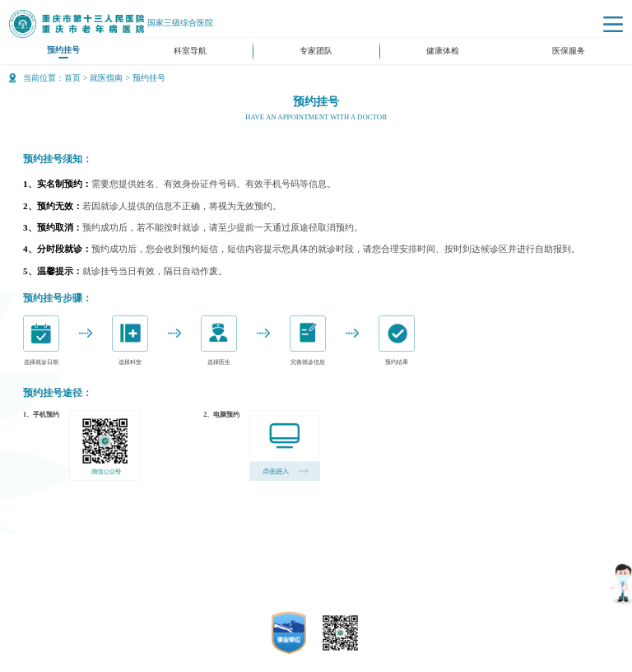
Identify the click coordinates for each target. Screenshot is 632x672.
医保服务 (569, 51)
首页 (72, 78)
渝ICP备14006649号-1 (337, 579)
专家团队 (316, 51)
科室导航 (190, 51)
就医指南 (106, 78)
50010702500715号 (342, 594)
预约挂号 (63, 50)
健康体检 (443, 51)
